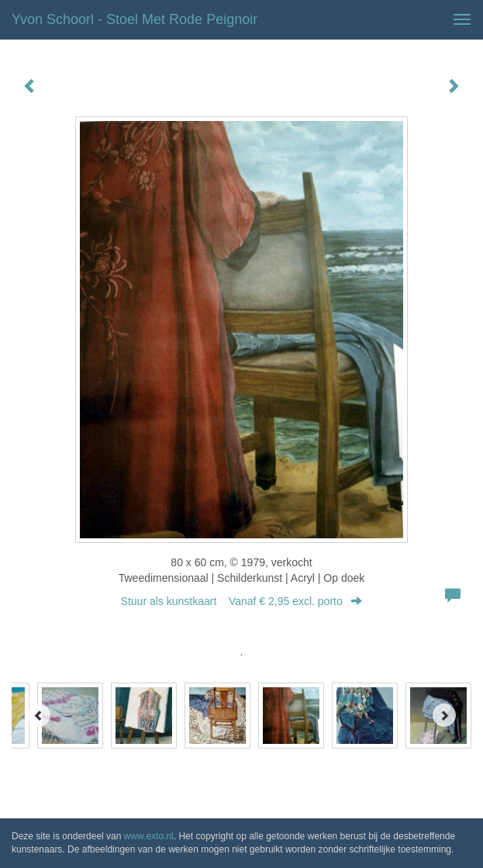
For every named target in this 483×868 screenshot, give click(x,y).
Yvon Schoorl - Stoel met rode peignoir (135, 19)
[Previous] (39, 715)
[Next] (444, 715)
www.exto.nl (149, 836)
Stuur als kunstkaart (242, 601)
